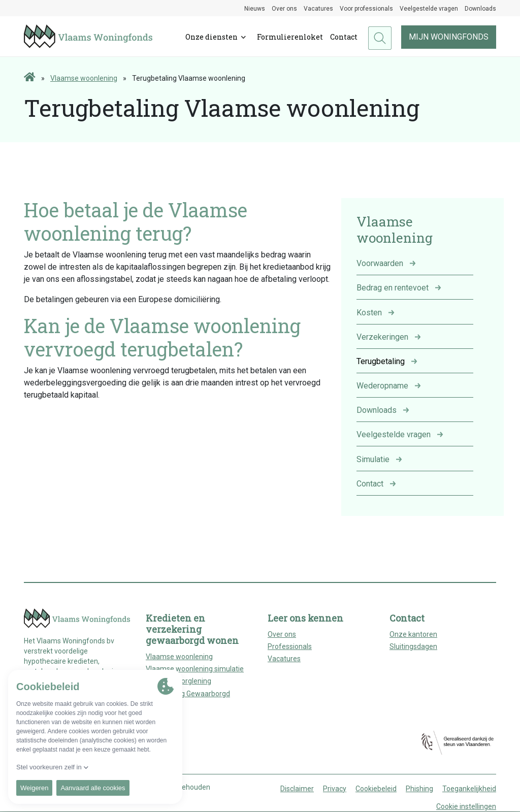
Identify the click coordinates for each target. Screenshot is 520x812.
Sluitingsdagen (413, 646)
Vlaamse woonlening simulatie (195, 669)
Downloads (480, 9)
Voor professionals (366, 9)
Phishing (419, 789)
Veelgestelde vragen (429, 9)
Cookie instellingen (466, 806)
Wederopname (382, 386)
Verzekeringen (382, 337)
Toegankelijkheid (469, 789)
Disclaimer (297, 789)
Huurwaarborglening (178, 681)
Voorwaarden (380, 263)
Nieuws (255, 9)
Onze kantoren (413, 634)
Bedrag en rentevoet (393, 288)
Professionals (290, 646)
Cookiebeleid (376, 789)
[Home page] (30, 78)
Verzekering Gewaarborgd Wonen (188, 699)
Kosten (369, 313)
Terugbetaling (381, 361)
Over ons (284, 9)
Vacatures (318, 9)
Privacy (335, 789)
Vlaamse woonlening (84, 78)
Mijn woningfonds (449, 37)
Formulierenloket (290, 37)
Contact (344, 37)
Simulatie (373, 459)
